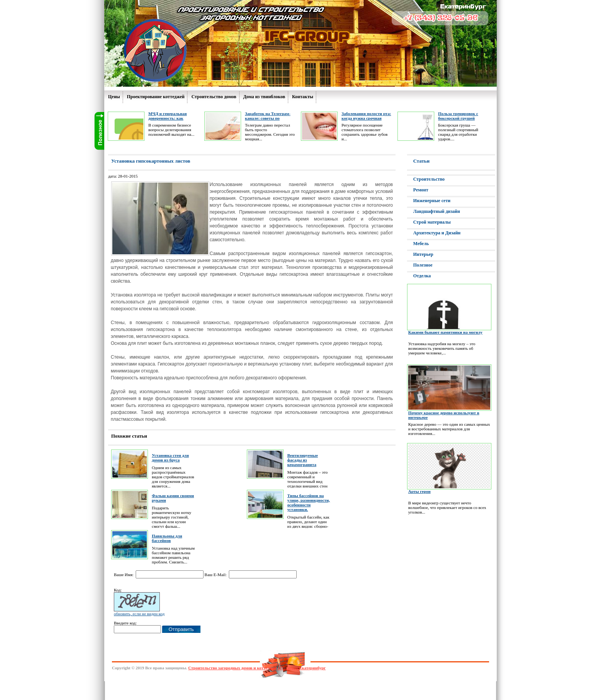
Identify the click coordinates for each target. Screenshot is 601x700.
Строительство (429, 179)
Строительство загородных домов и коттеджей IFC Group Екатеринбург (257, 668)
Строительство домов (214, 97)
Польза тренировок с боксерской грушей (458, 116)
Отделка (422, 276)
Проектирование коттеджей (156, 97)
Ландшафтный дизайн (437, 211)
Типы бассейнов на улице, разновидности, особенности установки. (309, 502)
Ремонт (421, 190)
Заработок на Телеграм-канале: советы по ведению (268, 118)
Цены (114, 97)
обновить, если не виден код (139, 614)
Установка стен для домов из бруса (170, 458)
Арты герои (419, 491)
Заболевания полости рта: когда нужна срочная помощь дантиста (366, 118)
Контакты (303, 97)
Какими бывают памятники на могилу (445, 332)
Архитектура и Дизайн (437, 233)
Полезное (423, 265)
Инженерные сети (432, 201)
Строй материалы (432, 222)
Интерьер (423, 254)
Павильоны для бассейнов (167, 538)
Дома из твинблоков (264, 97)
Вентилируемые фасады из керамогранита (303, 460)
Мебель (421, 244)
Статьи (421, 161)
